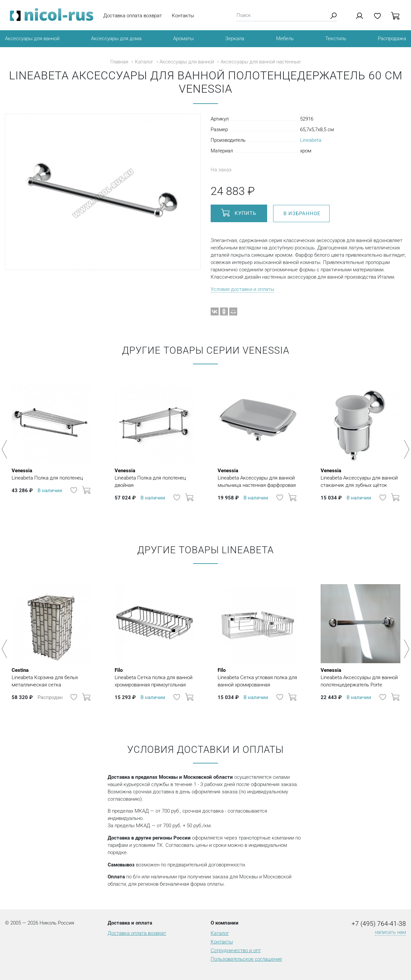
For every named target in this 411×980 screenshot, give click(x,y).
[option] (51, 446)
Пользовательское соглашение (246, 959)
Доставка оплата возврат (133, 16)
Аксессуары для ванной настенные (261, 62)
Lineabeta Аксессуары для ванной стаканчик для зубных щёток (360, 478)
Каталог (144, 62)
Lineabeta (311, 140)
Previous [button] (5, 449)
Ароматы (183, 39)
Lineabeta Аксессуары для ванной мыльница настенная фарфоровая (257, 478)
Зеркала (235, 39)
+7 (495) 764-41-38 (379, 924)
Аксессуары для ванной (32, 39)
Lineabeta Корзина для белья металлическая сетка (51, 677)
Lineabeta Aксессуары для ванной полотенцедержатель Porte (360, 677)
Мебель (285, 39)
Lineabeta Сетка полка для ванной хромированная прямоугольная (154, 677)
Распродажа (392, 39)
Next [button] (406, 449)
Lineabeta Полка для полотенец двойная (154, 478)
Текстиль (336, 39)
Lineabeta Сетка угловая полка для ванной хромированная (257, 677)
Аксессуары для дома (116, 39)
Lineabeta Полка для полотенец (47, 474)
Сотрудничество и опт (236, 950)
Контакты (183, 16)
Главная (119, 62)
